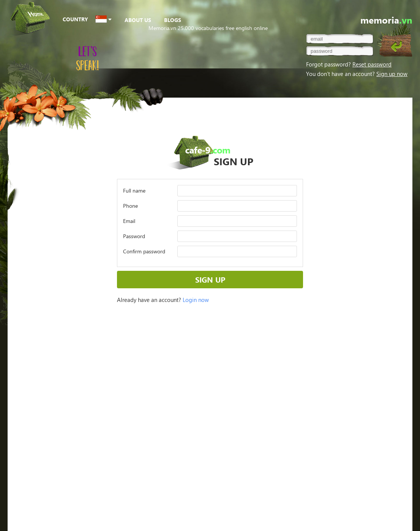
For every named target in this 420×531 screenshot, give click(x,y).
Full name (134, 190)
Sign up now (392, 74)
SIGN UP (210, 279)
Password (134, 236)
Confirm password (144, 251)
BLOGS (173, 20)
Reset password (372, 64)
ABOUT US (138, 20)
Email (129, 221)
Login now (196, 300)
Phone (130, 206)
